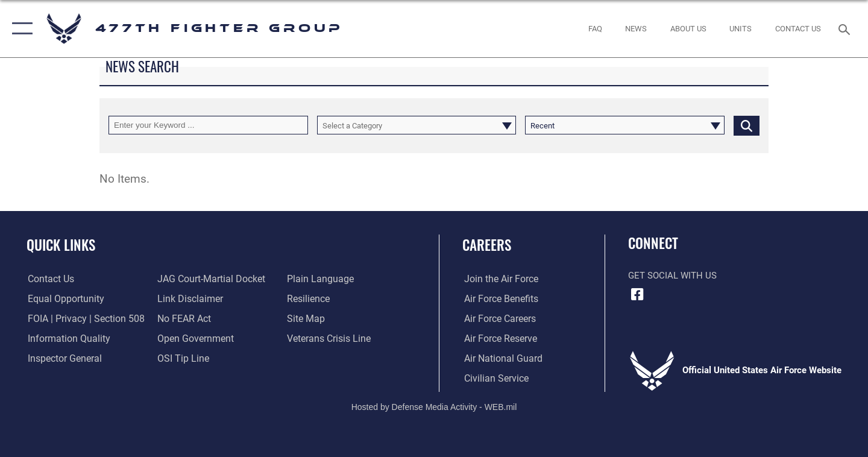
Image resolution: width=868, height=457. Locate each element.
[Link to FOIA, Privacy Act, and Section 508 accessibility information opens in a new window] (82, 319)
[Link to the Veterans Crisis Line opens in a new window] (328, 339)
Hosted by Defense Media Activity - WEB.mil (434, 406)
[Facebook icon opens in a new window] (637, 294)
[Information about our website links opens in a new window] (189, 299)
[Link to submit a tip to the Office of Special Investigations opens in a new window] (181, 358)
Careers (487, 245)
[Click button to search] (747, 125)
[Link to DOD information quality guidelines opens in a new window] (65, 339)
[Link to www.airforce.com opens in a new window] (498, 279)
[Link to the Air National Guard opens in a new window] (499, 358)
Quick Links (61, 245)
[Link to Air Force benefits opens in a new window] (498, 299)
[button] (20, 29)
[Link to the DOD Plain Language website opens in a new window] (318, 279)
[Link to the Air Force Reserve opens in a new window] (498, 339)
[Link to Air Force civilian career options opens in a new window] (493, 378)
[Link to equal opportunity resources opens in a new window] (62, 299)
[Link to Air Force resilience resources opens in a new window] (308, 299)
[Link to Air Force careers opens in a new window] (498, 319)
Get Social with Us (672, 276)
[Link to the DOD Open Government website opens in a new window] (193, 339)
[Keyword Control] (208, 125)
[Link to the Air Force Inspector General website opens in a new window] (62, 358)
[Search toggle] (846, 28)
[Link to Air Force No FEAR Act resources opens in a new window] (184, 319)
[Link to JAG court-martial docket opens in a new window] (209, 279)
